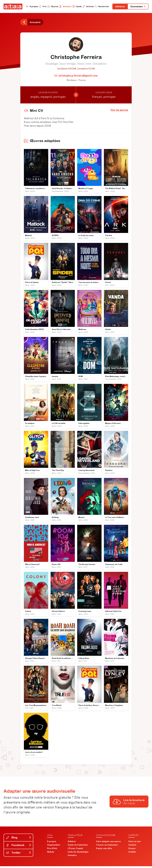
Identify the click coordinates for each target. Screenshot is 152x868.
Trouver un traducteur (107, 847)
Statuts (51, 853)
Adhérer (119, 7)
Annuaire (64, 6)
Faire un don (135, 843)
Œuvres (52, 6)
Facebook (19, 847)
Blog (19, 839)
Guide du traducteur (78, 847)
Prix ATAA (52, 850)
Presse (132, 850)
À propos (31, 6)
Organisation (54, 847)
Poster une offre (104, 850)
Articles (87, 6)
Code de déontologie (78, 853)
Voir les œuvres (119, 110)
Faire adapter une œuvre (108, 843)
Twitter (19, 854)
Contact (132, 847)
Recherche (101, 6)
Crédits (132, 853)
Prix (42, 6)
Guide (76, 6)
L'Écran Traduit (75, 850)
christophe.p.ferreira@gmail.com (78, 76)
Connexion (138, 7)
